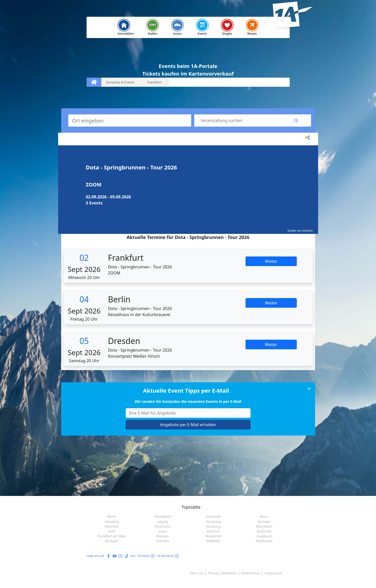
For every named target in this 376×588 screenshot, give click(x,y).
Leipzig (162, 522)
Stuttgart (112, 541)
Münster (264, 522)
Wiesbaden (264, 541)
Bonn (264, 516)
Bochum (214, 531)
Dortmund (163, 526)
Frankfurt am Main (112, 536)
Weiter (271, 261)
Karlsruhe (264, 531)
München (112, 526)
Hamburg (112, 522)
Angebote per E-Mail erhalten (188, 425)
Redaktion (229, 573)
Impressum (273, 573)
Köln (112, 531)
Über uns (197, 573)
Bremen (163, 536)
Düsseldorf (163, 516)
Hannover (213, 516)
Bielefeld (213, 541)
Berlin (112, 516)
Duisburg (214, 526)
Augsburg (264, 536)
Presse (213, 573)
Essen (163, 531)
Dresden (163, 541)
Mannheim (264, 526)
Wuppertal (213, 536)
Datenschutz (251, 573)
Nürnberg (213, 522)
